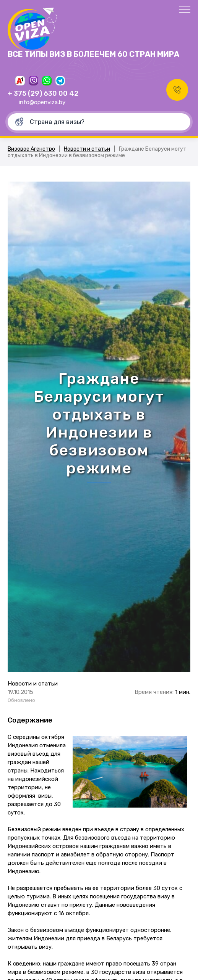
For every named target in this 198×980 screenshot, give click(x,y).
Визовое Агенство (31, 149)
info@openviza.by (42, 102)
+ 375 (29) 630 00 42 (43, 93)
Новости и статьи (87, 149)
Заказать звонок (177, 90)
